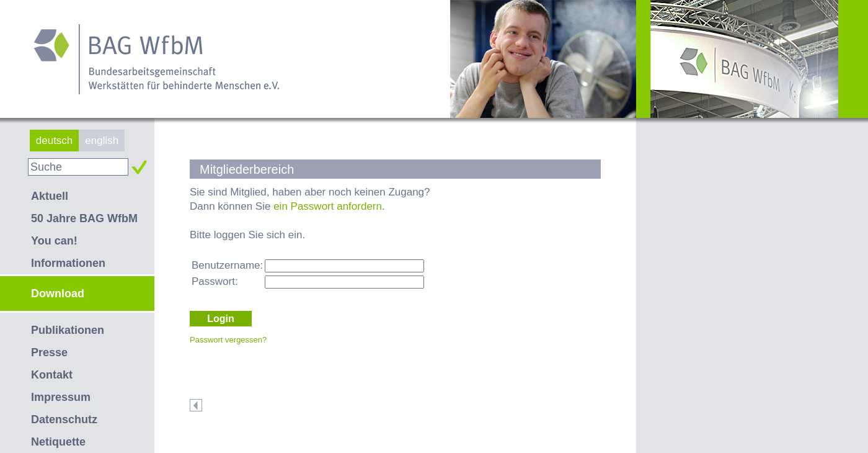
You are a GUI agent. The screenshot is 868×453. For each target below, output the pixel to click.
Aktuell (50, 196)
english (102, 141)
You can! (54, 241)
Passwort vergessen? (228, 340)
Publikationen (68, 330)
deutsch (55, 141)
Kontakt (52, 375)
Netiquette (58, 442)
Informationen (68, 263)
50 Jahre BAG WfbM (84, 218)
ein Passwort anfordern (328, 206)
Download (58, 294)
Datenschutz (64, 419)
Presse (49, 352)
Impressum (61, 397)
